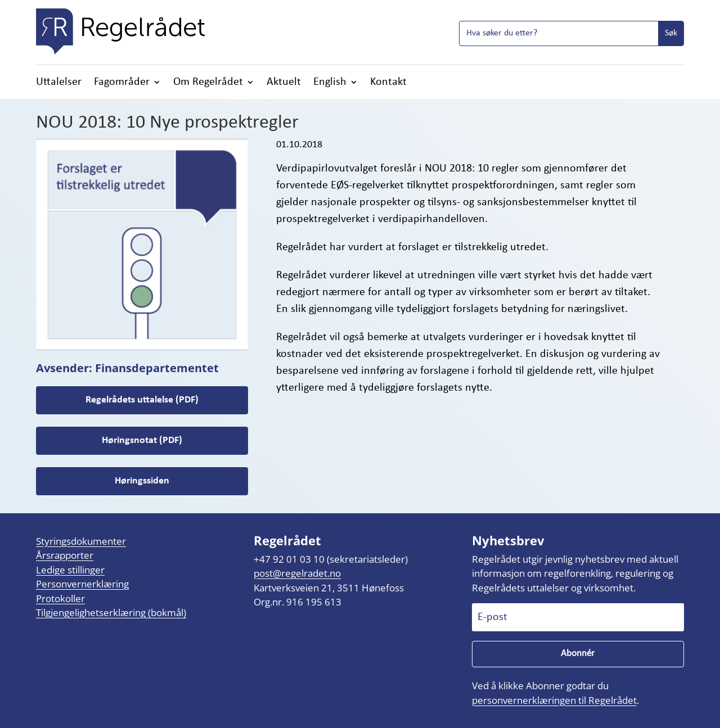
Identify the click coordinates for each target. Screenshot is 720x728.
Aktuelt (284, 83)
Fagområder (122, 83)
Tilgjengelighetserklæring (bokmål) (111, 613)
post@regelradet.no (297, 574)
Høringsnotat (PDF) (142, 440)
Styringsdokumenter (81, 541)
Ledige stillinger (70, 570)
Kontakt (388, 83)
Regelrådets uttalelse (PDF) (142, 400)
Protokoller (60, 598)
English (330, 83)
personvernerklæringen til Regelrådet (554, 700)
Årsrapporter (65, 556)
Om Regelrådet (208, 83)
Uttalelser (59, 83)
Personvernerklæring (82, 584)
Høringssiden (142, 481)
